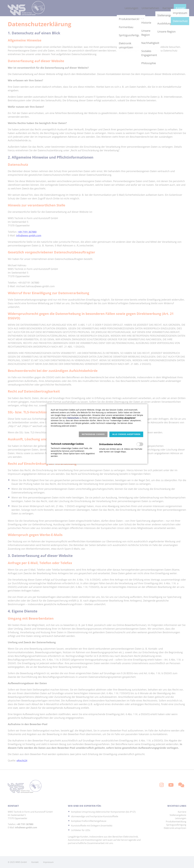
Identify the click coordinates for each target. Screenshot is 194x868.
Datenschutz (73, 418)
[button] (93, 434)
